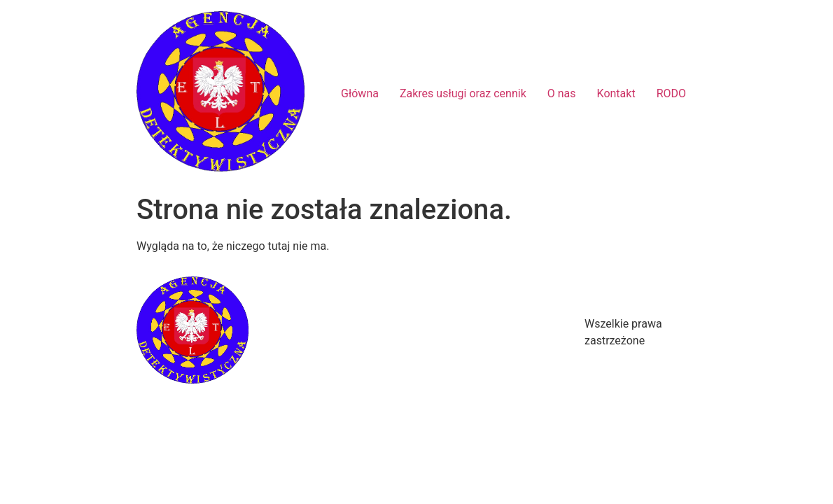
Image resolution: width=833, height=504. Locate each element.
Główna (360, 93)
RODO (671, 93)
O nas (562, 93)
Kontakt (616, 93)
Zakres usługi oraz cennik (463, 93)
